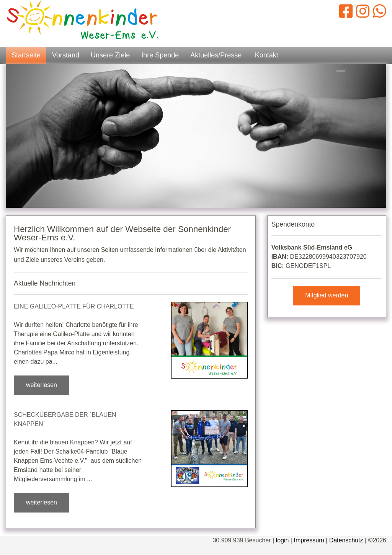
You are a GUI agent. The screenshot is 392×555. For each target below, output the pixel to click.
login (283, 540)
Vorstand (66, 55)
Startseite (26, 55)
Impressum (309, 540)
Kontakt (267, 55)
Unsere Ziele (110, 55)
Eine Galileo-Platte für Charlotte (74, 306)
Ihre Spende (160, 55)
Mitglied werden (327, 295)
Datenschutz (346, 540)
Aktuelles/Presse (216, 55)
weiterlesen (42, 385)
